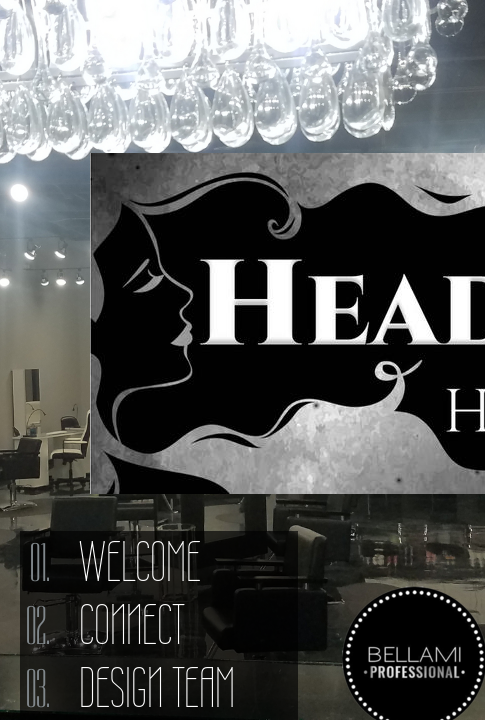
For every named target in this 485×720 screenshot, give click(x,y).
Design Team (157, 688)
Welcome (140, 562)
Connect (132, 625)
